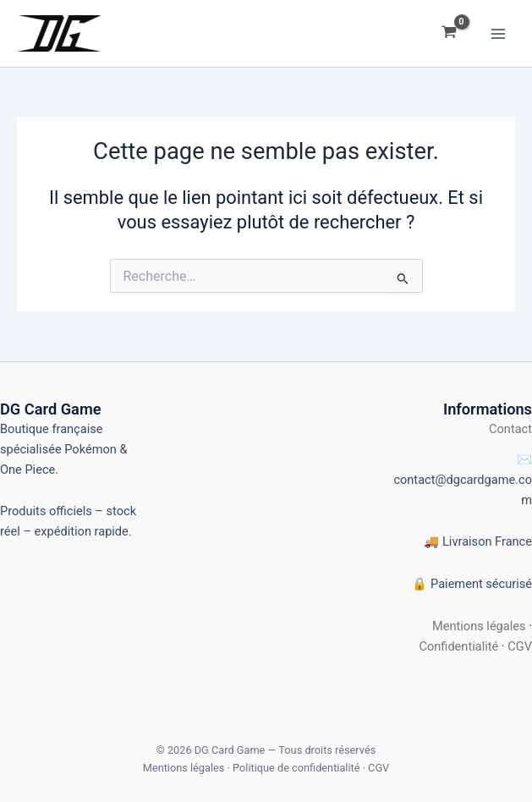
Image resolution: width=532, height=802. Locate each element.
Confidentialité (458, 646)
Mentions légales (479, 626)
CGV (520, 646)
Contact (510, 429)
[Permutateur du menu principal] (498, 33)
